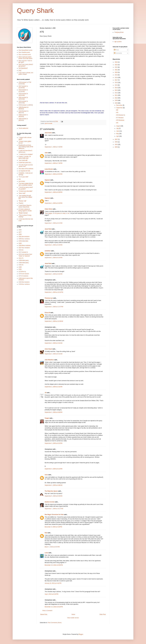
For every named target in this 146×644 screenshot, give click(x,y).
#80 (117, 110)
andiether (48, 251)
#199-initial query (24, 260)
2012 (116, 93)
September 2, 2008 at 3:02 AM (53, 343)
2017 (116, 80)
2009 (116, 100)
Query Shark (35, 11)
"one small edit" (23, 160)
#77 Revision (120, 118)
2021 (116, 70)
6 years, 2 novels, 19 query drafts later (25, 157)
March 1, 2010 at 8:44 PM (52, 547)
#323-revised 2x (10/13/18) (23, 102)
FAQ (20, 71)
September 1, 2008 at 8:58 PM (54, 192)
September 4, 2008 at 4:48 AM (53, 485)
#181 (20, 269)
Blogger (81, 634)
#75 (117, 123)
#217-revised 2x (23, 252)
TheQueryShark (119, 32)
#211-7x (21, 258)
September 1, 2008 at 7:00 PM (54, 147)
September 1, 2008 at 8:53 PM (54, 174)
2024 (116, 62)
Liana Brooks (49, 169)
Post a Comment (47, 611)
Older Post (103, 614)
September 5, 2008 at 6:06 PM (54, 496)
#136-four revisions (24, 284)
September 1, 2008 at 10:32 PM (54, 292)
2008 (116, 103)
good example (49, 123)
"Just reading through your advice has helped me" (25, 197)
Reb (46, 533)
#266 (20, 234)
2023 (116, 65)
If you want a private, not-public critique (26, 73)
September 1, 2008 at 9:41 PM (54, 274)
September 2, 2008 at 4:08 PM (54, 412)
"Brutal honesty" (23, 213)
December (120, 105)
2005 (116, 142)
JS (46, 393)
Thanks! (21, 203)
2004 (116, 145)
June (118, 131)
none (46, 475)
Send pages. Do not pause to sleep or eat (57, 213)
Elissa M (47, 313)
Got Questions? (23, 68)
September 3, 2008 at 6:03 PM (54, 443)
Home (73, 614)
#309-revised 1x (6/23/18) (23, 116)
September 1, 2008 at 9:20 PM (54, 203)
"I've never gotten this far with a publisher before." (26, 184)
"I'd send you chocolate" (26, 191)
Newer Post (44, 614)
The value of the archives (26, 169)
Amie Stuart (48, 349)
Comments (118, 53)
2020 (116, 72)
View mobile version (73, 618)
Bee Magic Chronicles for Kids (54, 515)
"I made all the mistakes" (26, 154)
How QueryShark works (25, 50)
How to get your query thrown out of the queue (25, 58)
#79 (117, 113)
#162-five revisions (24, 282)
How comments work (25, 55)
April (118, 136)
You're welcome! (23, 128)
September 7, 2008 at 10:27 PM (54, 509)
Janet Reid (48, 229)
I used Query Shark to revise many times (25, 206)
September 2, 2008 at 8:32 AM (53, 354)
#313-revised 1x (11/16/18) (23, 91)
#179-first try (22, 272)
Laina (46, 553)
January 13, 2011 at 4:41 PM (53, 583)
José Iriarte (48, 133)
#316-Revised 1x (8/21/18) (23, 112)
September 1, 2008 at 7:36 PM (54, 163)
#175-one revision (24, 274)
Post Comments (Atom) (55, 623)
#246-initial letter (23, 241)
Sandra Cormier (50, 502)
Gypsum (47, 180)
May (118, 134)
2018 (116, 77)
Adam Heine (48, 209)
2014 (116, 88)
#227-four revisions (24, 248)
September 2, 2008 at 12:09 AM (54, 321)
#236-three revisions (25, 245)
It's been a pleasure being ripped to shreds (25, 210)
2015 (116, 85)
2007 (116, 139)
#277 (20, 232)
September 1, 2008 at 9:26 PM (54, 245)
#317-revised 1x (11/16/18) (23, 87)
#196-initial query (24, 263)
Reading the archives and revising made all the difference (26, 147)
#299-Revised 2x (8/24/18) (23, 108)
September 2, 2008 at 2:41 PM (54, 387)
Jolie (46, 153)
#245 (20, 243)
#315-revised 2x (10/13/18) (23, 94)
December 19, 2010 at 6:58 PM (54, 565)
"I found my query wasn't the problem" (26, 188)
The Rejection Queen (51, 491)
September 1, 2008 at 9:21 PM (54, 223)
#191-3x (21, 265)
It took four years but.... (25, 163)
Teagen (47, 418)
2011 (116, 95)
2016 (116, 83)
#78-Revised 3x (120, 115)
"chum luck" (22, 193)
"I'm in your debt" (23, 177)
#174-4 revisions (23, 276)
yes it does (22, 181)
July (118, 128)
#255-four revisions (24, 239)
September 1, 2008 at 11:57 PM (54, 307)
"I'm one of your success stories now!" (26, 166)
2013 (116, 90)
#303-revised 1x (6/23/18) (23, 119)
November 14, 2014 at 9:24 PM (54, 607)
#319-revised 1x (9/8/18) (26, 105)
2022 (116, 67)
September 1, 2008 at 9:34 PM (54, 258)
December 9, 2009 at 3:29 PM (53, 527)
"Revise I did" (22, 201)
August (119, 126)
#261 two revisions (24, 237)
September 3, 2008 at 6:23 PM (54, 469)
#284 (20, 230)
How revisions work (24, 52)
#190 (20, 267)
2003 (116, 147)
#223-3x (21, 250)
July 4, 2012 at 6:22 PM (51, 594)
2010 (116, 98)
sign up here (118, 42)
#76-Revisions (120, 120)
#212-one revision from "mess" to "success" (25, 255)
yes (20, 179)
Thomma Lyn (49, 298)
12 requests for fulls (24, 171)
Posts (116, 50)
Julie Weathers (49, 360)
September (120, 108)
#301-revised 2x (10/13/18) (23, 98)
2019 (116, 75)
